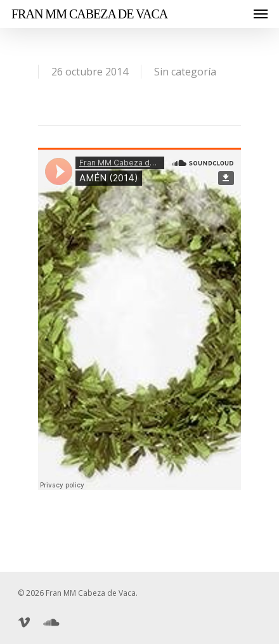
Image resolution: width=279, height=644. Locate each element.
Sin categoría (185, 72)
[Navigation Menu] (261, 14)
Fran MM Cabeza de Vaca (89, 14)
